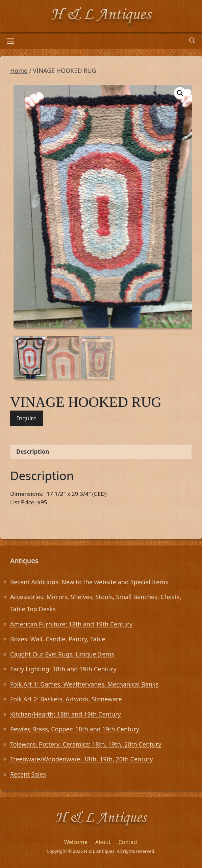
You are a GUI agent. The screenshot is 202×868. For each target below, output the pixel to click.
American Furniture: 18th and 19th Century (71, 624)
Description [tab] (33, 452)
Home (19, 71)
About (103, 842)
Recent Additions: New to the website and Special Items (89, 582)
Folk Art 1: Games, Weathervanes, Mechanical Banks (84, 684)
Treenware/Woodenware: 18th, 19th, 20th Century (81, 759)
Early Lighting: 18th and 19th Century (63, 669)
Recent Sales (28, 774)
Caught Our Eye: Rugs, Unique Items (62, 654)
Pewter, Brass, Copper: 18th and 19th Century (75, 729)
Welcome (75, 842)
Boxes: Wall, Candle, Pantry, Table (58, 639)
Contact (128, 842)
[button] (180, 93)
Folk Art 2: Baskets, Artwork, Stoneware (66, 699)
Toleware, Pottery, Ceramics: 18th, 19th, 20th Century (86, 744)
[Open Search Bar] (192, 41)
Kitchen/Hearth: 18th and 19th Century (66, 714)
